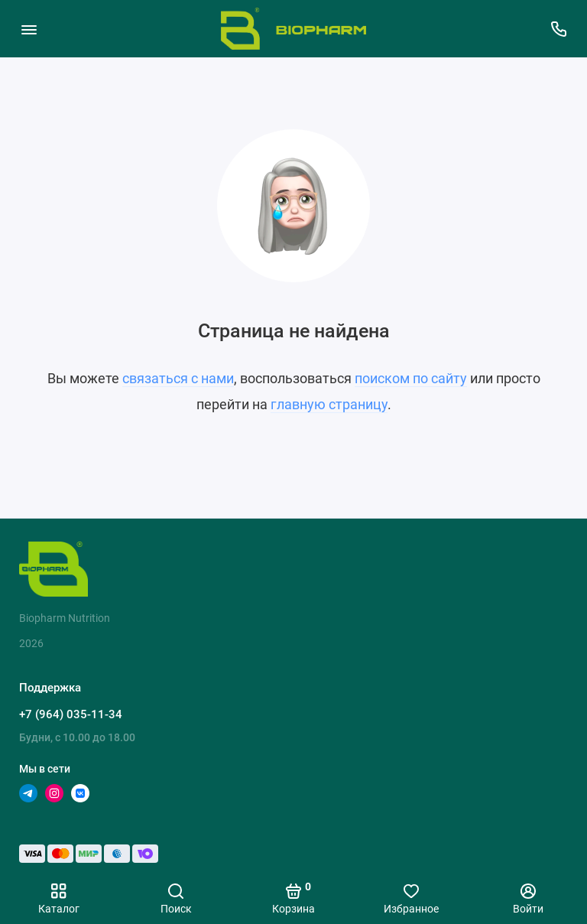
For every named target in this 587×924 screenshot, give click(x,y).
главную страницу (329, 404)
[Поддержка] (558, 29)
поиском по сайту (411, 378)
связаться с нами (178, 378)
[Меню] (29, 29)
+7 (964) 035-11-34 (71, 714)
